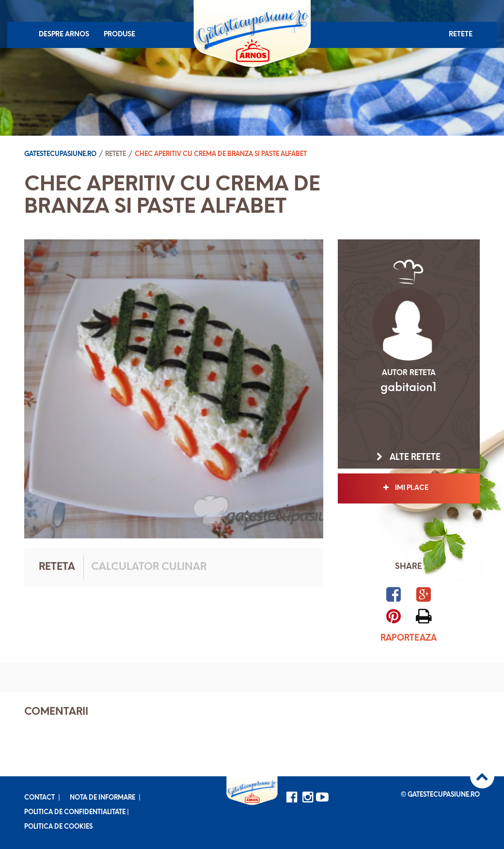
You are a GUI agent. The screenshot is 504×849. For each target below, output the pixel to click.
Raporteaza (409, 638)
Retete (461, 35)
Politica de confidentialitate (75, 812)
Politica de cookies (58, 827)
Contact (39, 798)
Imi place (409, 488)
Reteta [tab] (57, 567)
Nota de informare (102, 798)
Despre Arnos (64, 35)
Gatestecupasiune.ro (60, 154)
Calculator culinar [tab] (149, 567)
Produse (119, 35)
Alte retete (409, 457)
